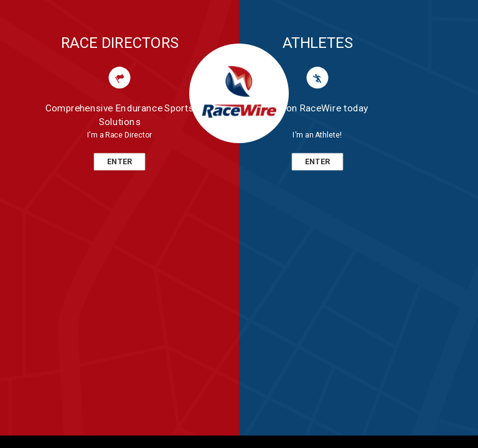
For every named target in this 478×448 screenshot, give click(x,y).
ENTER (119, 161)
